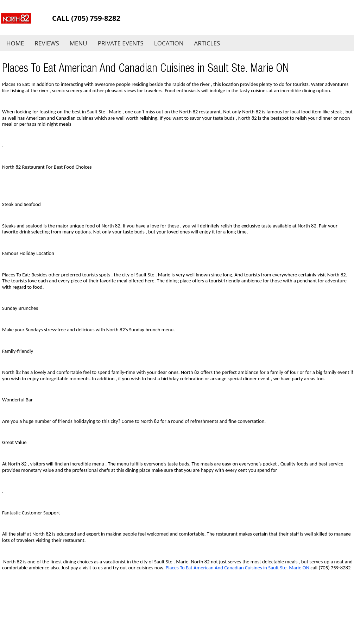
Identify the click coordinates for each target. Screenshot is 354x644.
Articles (207, 43)
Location (169, 43)
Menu (78, 43)
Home (15, 43)
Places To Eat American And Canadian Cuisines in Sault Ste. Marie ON (238, 568)
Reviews (47, 43)
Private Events (121, 43)
